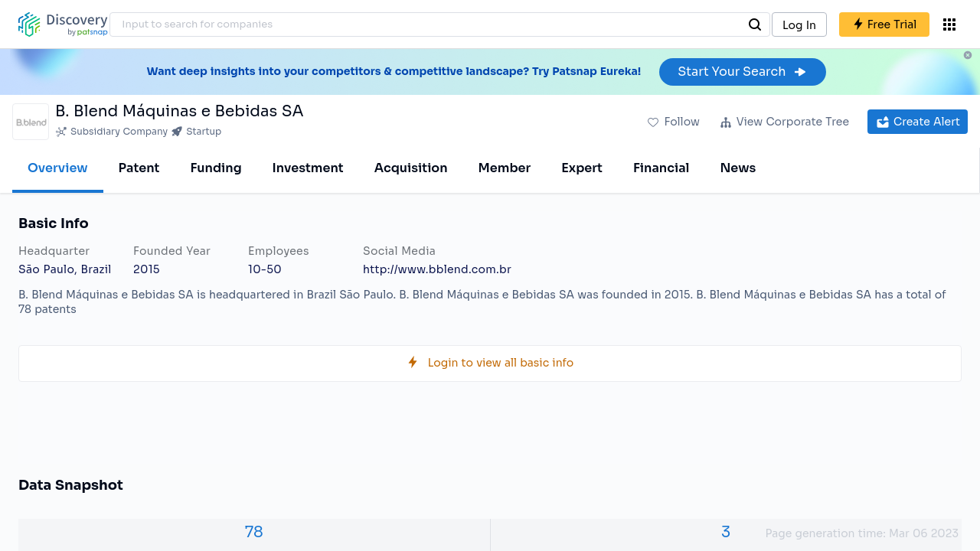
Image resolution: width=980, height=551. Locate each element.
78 (254, 532)
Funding (216, 168)
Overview (58, 168)
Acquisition (411, 168)
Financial (661, 168)
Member (505, 168)
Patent (139, 168)
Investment (308, 168)
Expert (582, 168)
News (738, 168)
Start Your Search (742, 72)
